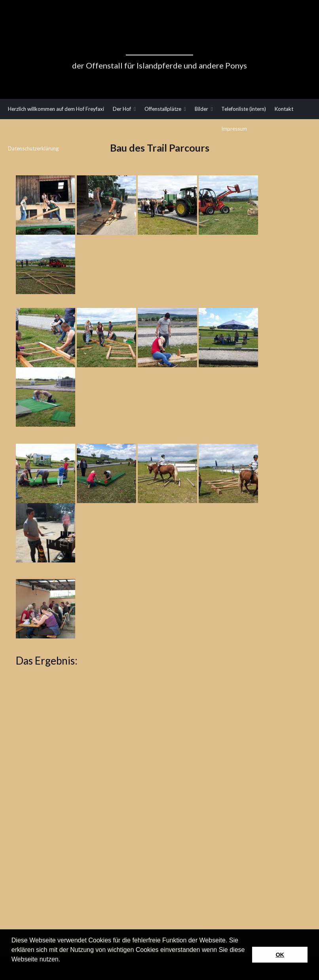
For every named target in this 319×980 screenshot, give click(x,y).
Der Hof (122, 109)
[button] (13, 970)
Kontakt (284, 109)
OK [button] (280, 955)
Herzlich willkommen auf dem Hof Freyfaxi (56, 109)
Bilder (201, 109)
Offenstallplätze (163, 109)
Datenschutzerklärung (33, 148)
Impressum (234, 129)
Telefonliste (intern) (244, 109)
